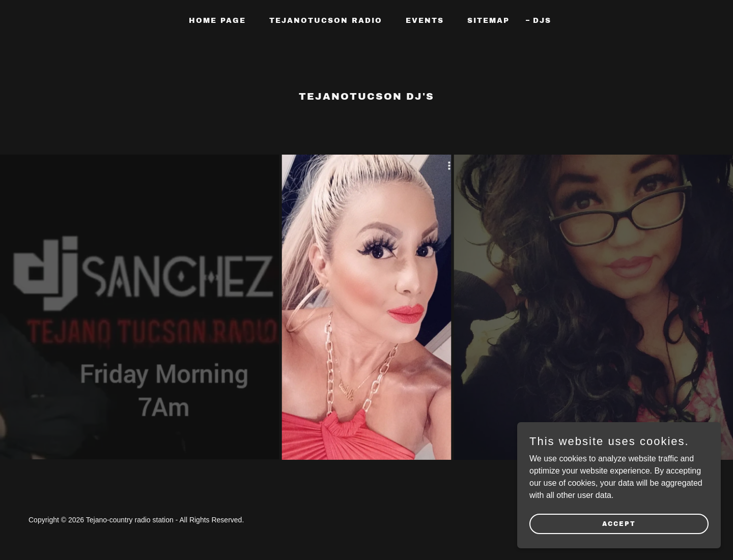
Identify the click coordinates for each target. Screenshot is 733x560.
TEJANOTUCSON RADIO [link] (326, 21)
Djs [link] (542, 21)
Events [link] (425, 21)
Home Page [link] (217, 21)
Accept (619, 523)
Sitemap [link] (488, 21)
